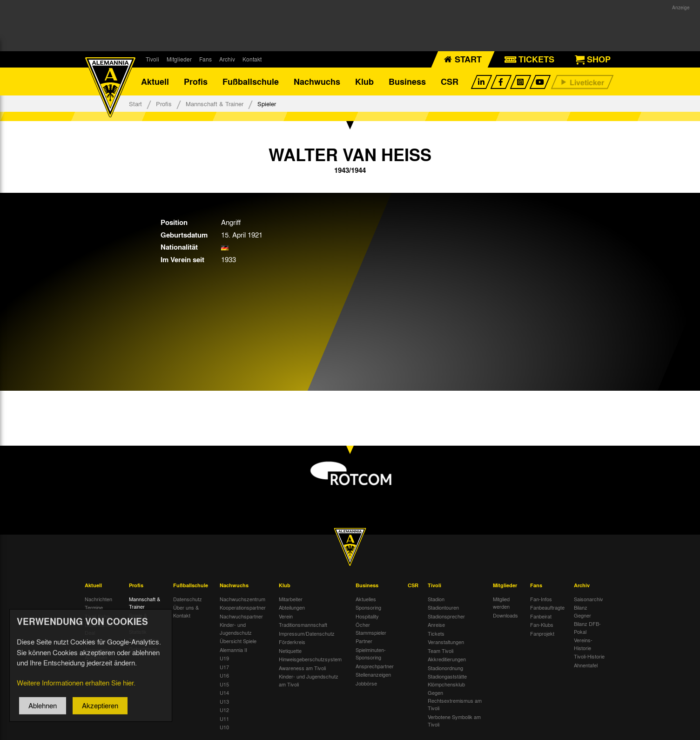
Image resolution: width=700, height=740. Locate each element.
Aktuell (155, 81)
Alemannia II (233, 650)
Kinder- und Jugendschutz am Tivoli (309, 680)
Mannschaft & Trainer (215, 104)
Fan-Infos (541, 599)
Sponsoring (368, 607)
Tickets (436, 633)
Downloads (505, 615)
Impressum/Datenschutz (307, 633)
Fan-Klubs (542, 625)
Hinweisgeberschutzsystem (310, 659)
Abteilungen (292, 607)
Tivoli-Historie (589, 656)
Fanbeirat (541, 616)
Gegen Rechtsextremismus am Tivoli (455, 700)
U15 (224, 684)
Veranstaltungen (446, 642)
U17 (224, 667)
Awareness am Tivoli (302, 668)
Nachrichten (98, 599)
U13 (224, 701)
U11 (224, 719)
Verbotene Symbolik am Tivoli (454, 721)
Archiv (227, 59)
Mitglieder (179, 59)
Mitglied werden (501, 603)
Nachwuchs (317, 81)
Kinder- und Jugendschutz (236, 628)
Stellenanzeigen (373, 674)
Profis (196, 81)
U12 (224, 710)
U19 (224, 658)
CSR (450, 81)
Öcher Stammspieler (371, 628)
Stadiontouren (443, 607)
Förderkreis (292, 642)
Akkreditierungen (447, 659)
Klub (364, 81)
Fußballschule (251, 81)
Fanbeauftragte (547, 607)
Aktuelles (366, 599)
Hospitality (367, 616)
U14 (224, 692)
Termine (94, 607)
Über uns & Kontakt (186, 611)
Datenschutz (188, 599)
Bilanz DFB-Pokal (587, 628)
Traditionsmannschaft (303, 625)
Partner (364, 641)
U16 (224, 675)
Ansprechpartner (375, 666)
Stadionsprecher (446, 616)
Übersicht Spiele (238, 641)
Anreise (436, 625)
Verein (286, 616)
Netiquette (290, 651)
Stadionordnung (445, 668)
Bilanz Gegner (582, 611)
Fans (205, 59)
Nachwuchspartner (241, 616)
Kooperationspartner (243, 607)
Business (407, 81)
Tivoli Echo (97, 616)
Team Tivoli (441, 651)
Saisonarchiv (589, 599)
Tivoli (152, 59)
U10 (224, 727)
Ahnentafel (586, 665)
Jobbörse (366, 683)
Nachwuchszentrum (242, 599)
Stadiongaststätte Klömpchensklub (447, 680)
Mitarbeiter (291, 599)
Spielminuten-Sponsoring (371, 654)
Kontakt (252, 59)
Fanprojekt (542, 633)
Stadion (436, 599)
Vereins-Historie (583, 644)
